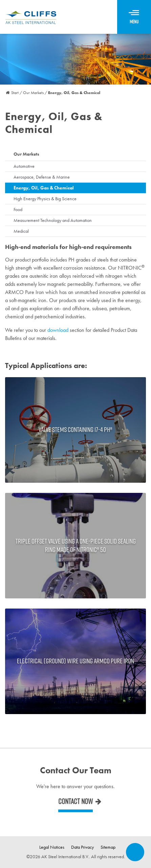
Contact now (75, 801)
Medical (21, 231)
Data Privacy (82, 847)
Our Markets (26, 154)
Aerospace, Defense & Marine (42, 177)
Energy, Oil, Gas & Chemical (44, 188)
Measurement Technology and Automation (53, 220)
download (58, 330)
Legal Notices (52, 847)
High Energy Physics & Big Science (45, 199)
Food (18, 209)
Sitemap (108, 847)
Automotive (24, 166)
